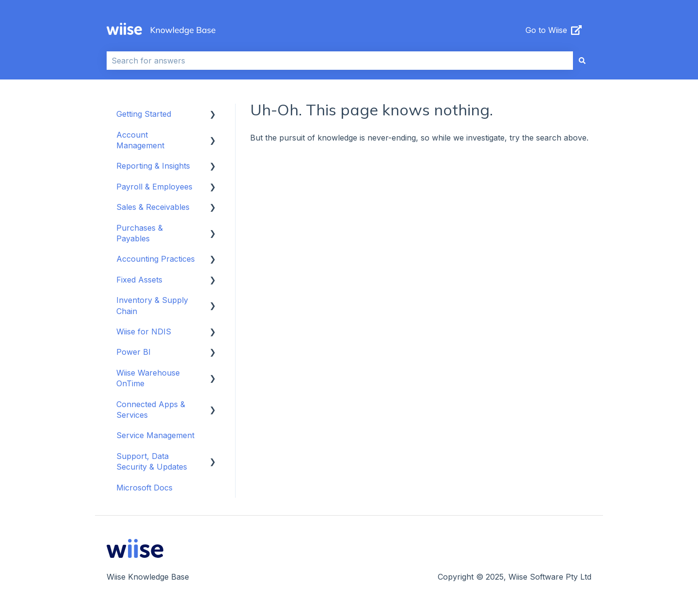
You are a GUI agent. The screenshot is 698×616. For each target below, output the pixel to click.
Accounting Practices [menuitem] (156, 259)
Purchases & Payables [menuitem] (140, 233)
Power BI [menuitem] (134, 352)
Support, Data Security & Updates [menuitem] (152, 461)
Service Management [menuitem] (155, 435)
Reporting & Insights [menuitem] (153, 166)
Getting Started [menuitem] (144, 114)
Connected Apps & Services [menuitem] (151, 410)
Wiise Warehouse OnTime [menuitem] (148, 378)
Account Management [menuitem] (140, 140)
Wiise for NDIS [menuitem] (144, 332)
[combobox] (340, 61)
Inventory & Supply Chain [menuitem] (152, 305)
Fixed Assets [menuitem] (139, 280)
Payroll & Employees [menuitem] (154, 187)
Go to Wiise (554, 30)
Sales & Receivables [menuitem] (153, 207)
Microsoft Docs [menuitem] (144, 488)
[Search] (582, 61)
